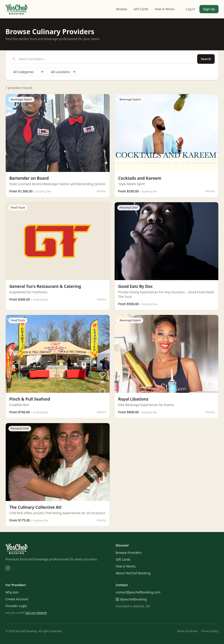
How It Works (165, 9)
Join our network (36, 613)
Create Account (17, 599)
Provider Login (16, 606)
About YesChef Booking (133, 573)
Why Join (12, 592)
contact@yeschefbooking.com (138, 592)
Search (206, 59)
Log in (190, 9)
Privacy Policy (210, 631)
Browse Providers (129, 553)
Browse (122, 9)
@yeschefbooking (131, 599)
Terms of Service (187, 631)
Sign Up (209, 9)
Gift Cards (141, 9)
